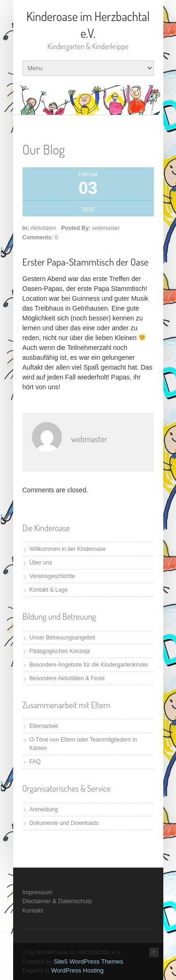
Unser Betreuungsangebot (62, 638)
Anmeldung (44, 809)
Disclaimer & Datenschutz (57, 901)
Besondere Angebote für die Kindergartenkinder (89, 665)
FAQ (35, 762)
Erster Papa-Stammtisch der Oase (86, 262)
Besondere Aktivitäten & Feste (67, 678)
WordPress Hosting (77, 970)
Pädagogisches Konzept (60, 651)
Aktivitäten (43, 228)
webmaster (106, 228)
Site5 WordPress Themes (89, 961)
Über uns (41, 563)
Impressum (38, 892)
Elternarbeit (44, 726)
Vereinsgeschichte (52, 576)
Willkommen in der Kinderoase (68, 549)
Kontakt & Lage (49, 590)
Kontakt (33, 910)
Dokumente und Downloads (64, 823)
